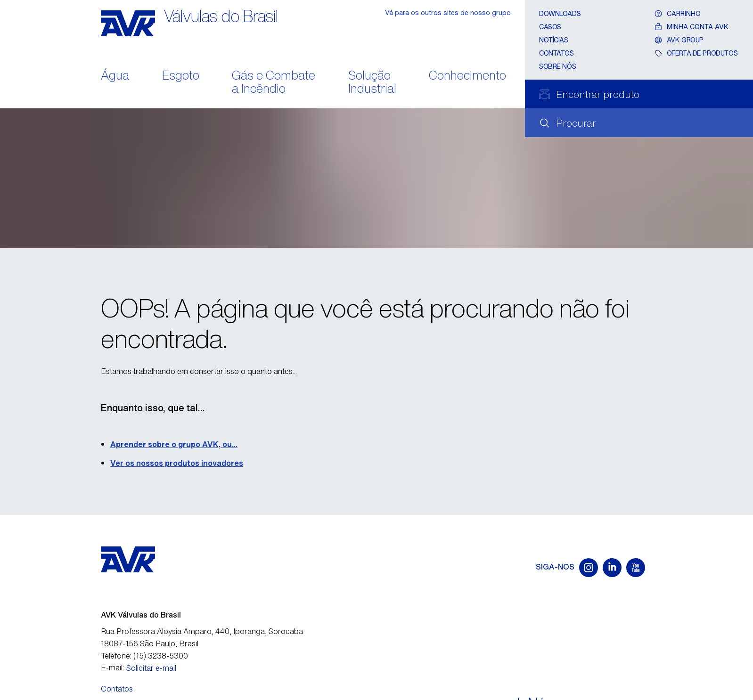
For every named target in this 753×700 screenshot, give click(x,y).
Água (115, 76)
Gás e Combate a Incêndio (274, 83)
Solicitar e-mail (151, 668)
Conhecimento (467, 76)
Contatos (557, 53)
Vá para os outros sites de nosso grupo (448, 12)
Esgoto (181, 76)
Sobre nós (557, 66)
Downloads (560, 13)
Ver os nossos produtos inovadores (177, 463)
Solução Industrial (372, 83)
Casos (550, 27)
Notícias (554, 40)
